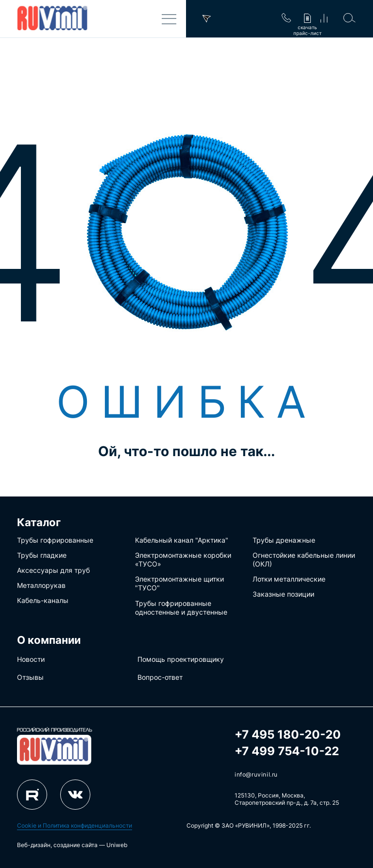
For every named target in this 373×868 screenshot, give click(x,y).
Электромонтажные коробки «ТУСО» (183, 559)
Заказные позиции (283, 594)
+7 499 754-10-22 (287, 751)
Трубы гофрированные (55, 540)
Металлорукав (41, 585)
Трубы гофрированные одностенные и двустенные (181, 608)
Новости (31, 659)
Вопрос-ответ (160, 677)
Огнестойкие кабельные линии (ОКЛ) (304, 559)
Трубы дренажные (284, 540)
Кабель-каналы (43, 600)
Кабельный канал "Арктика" (182, 540)
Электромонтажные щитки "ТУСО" (179, 583)
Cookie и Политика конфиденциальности (75, 825)
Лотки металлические (289, 579)
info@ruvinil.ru (256, 774)
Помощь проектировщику (181, 659)
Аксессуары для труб (53, 570)
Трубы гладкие (42, 555)
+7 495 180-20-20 (288, 735)
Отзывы (30, 677)
